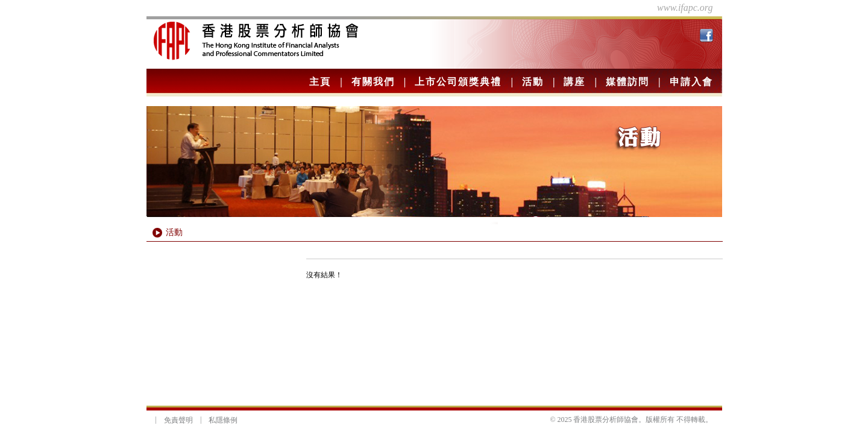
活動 (533, 82)
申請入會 (691, 82)
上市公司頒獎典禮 (458, 82)
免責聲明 (178, 420)
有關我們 (373, 82)
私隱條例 (223, 420)
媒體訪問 (627, 82)
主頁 (320, 82)
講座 (574, 82)
